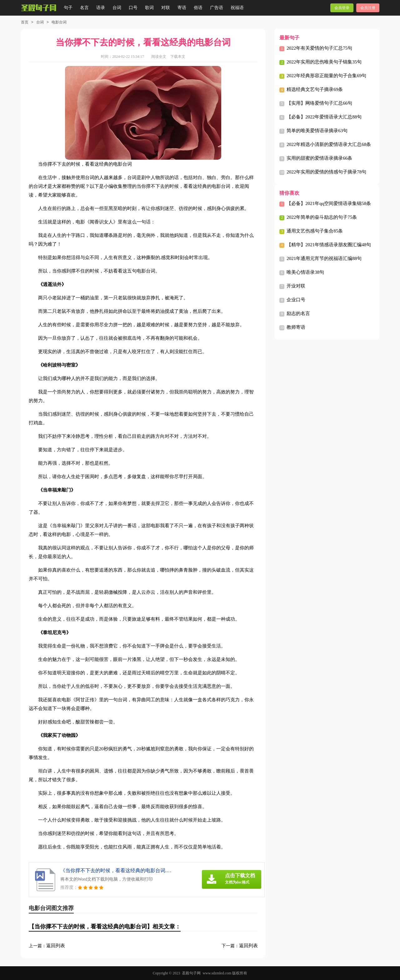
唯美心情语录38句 (305, 272)
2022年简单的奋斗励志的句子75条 (322, 217)
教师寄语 (296, 327)
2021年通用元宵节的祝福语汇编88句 (324, 258)
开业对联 (296, 286)
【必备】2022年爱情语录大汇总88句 (324, 117)
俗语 (198, 8)
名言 (84, 8)
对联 (166, 8)
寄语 (182, 8)
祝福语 (237, 8)
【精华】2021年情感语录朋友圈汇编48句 (329, 245)
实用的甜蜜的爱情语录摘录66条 (319, 158)
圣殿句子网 (191, 973)
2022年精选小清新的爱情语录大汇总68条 (329, 144)
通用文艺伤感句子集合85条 (315, 231)
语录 (101, 8)
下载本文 (178, 57)
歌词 (149, 8)
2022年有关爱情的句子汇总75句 (319, 48)
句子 (68, 8)
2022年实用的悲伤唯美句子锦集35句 (324, 62)
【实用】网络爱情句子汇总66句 (319, 103)
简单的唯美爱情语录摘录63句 (317, 131)
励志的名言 (298, 313)
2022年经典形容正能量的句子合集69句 (326, 76)
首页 (25, 22)
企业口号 (296, 300)
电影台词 (59, 22)
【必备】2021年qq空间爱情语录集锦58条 (329, 203)
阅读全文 (159, 57)
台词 (117, 8)
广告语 (217, 8)
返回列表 (56, 946)
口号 (133, 8)
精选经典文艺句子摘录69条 (315, 89)
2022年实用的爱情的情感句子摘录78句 (326, 172)
